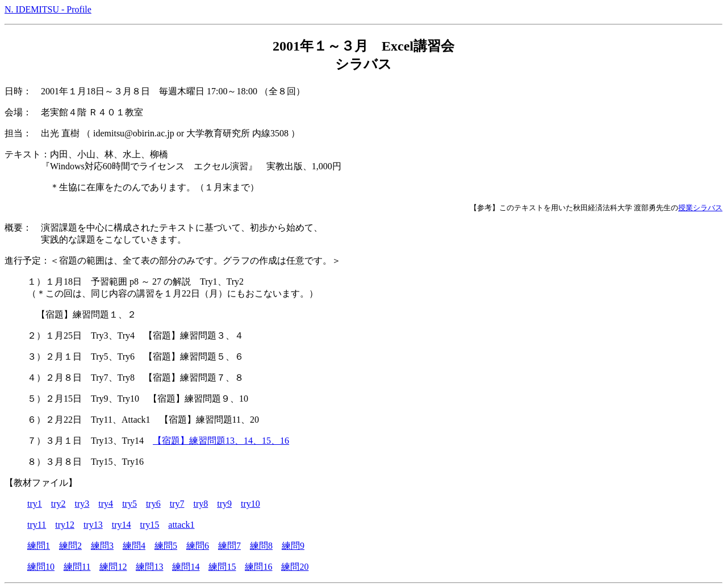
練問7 (229, 546)
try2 (59, 504)
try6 (153, 504)
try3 (82, 504)
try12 (65, 525)
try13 (93, 525)
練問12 (113, 567)
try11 (37, 525)
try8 (200, 504)
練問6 (198, 546)
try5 (129, 504)
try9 (224, 504)
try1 (35, 504)
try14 (122, 525)
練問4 (134, 546)
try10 (250, 504)
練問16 (258, 567)
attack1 (181, 525)
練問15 (222, 567)
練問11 (77, 567)
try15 (150, 525)
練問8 (261, 546)
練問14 (186, 567)
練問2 (70, 546)
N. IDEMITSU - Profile (48, 9)
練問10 (41, 567)
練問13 (149, 567)
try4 (106, 504)
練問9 (293, 546)
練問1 (39, 546)
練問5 (166, 546)
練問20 (295, 567)
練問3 (102, 546)
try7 (177, 504)
